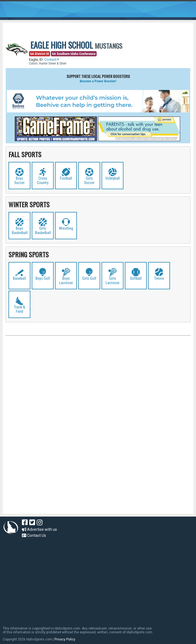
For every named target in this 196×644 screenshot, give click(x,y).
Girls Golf (89, 278)
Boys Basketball (20, 231)
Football (66, 178)
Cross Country (43, 180)
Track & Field (19, 309)
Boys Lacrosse (66, 281)
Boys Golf (43, 278)
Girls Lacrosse (113, 281)
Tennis (159, 278)
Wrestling (66, 228)
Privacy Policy (65, 639)
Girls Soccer (89, 180)
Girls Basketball (43, 231)
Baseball (19, 278)
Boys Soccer (19, 180)
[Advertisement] (98, 396)
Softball (136, 278)
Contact (52, 59)
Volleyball (112, 178)
